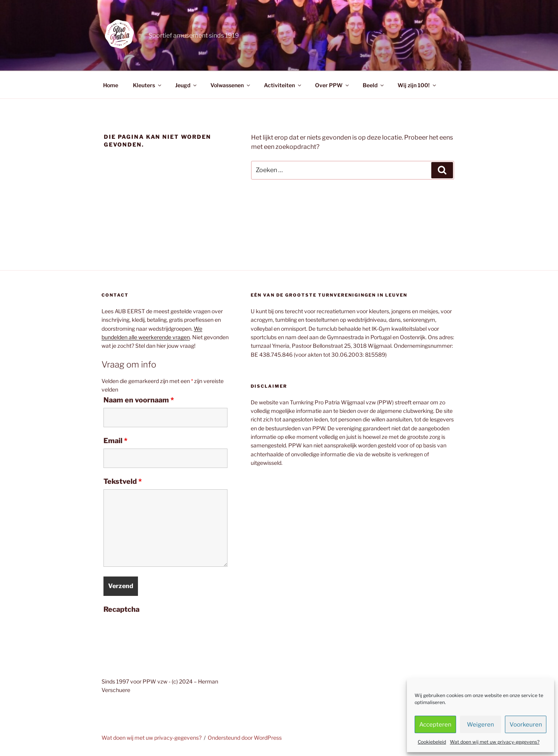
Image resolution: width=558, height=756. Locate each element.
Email (115, 441)
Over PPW (332, 85)
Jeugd (186, 85)
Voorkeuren (526, 725)
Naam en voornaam (139, 400)
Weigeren (480, 725)
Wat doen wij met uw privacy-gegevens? (495, 742)
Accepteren (435, 725)
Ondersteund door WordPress (245, 738)
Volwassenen (231, 85)
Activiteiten (283, 85)
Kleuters (148, 85)
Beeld (374, 85)
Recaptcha (121, 609)
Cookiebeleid (432, 742)
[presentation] (162, 632)
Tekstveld (123, 482)
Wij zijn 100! (417, 85)
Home (111, 85)
